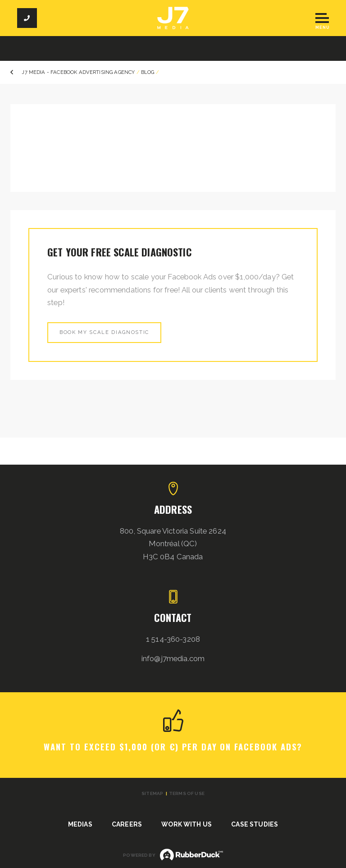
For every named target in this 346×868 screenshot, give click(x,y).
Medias (80, 824)
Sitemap (152, 793)
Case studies (255, 824)
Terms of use (187, 793)
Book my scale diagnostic (104, 332)
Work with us (187, 824)
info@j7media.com (173, 658)
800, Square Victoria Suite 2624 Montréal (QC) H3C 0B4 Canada (173, 544)
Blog (148, 72)
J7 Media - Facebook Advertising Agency (78, 72)
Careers (127, 824)
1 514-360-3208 (173, 639)
